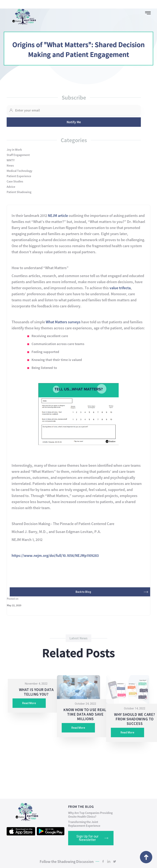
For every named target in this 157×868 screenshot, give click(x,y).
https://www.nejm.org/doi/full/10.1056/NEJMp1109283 (55, 555)
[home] (23, 16)
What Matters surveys (63, 322)
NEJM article (58, 215)
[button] (148, 13)
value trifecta (120, 288)
